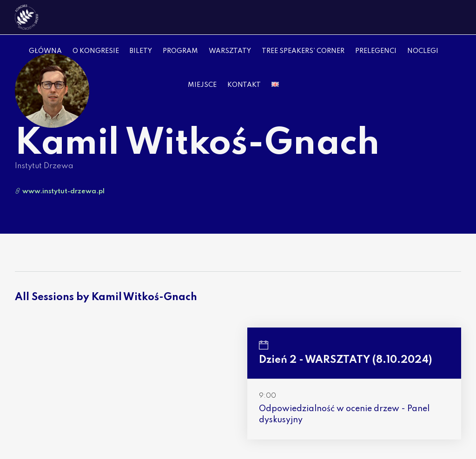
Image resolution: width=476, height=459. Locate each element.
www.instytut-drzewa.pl (60, 191)
